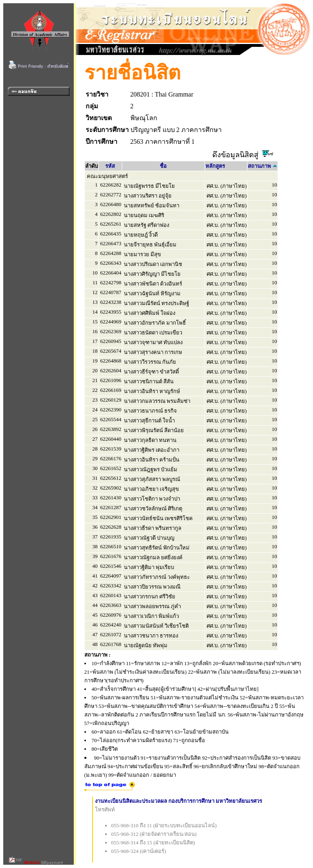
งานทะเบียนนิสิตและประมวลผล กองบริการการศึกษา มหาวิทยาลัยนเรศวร (179, 801)
